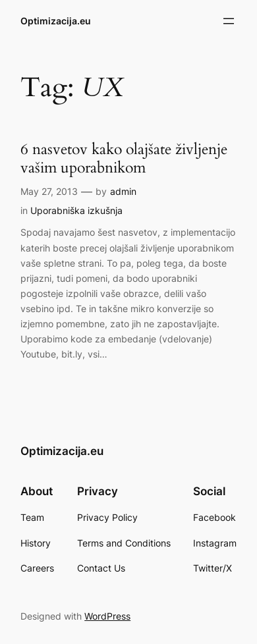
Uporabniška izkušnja (76, 210)
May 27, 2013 (49, 191)
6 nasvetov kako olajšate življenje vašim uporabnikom (124, 158)
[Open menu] (229, 21)
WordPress (107, 616)
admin (123, 191)
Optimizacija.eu (56, 21)
